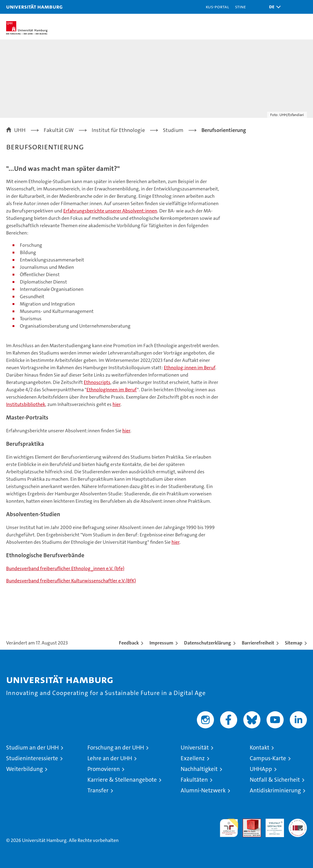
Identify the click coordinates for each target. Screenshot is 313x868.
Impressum (161, 643)
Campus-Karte (268, 758)
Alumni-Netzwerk (203, 790)
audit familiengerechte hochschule (229, 828)
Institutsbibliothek (26, 404)
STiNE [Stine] (240, 7)
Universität (195, 748)
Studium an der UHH (32, 748)
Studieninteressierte (32, 758)
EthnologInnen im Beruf (112, 390)
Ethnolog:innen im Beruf (190, 368)
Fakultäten (194, 780)
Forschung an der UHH (116, 748)
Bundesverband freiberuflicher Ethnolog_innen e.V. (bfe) (65, 568)
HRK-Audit (271, 825)
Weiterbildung (24, 769)
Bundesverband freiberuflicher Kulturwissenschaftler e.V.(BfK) (71, 581)
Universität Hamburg (34, 7)
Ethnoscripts (97, 382)
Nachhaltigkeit (199, 769)
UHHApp (261, 769)
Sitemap (294, 643)
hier (116, 404)
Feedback (129, 643)
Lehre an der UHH (110, 758)
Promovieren (104, 769)
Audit (249, 822)
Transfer (98, 790)
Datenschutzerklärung (208, 643)
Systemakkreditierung (298, 822)
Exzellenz (193, 758)
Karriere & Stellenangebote (122, 780)
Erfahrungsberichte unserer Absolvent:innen (110, 211)
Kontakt (260, 748)
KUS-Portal (217, 7)
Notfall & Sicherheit (275, 780)
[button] (273, 7)
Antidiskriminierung (275, 790)
